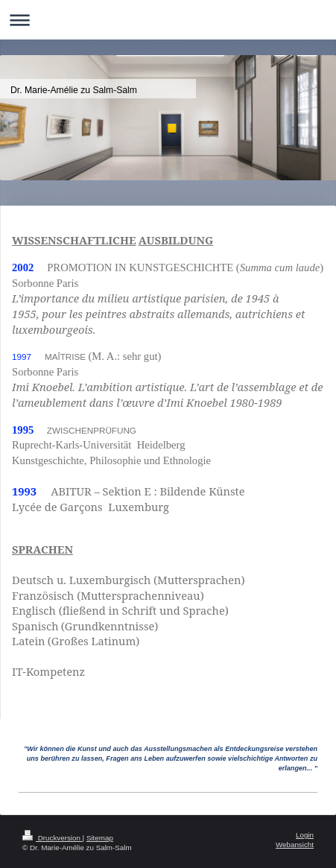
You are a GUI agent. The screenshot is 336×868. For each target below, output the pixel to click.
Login (305, 835)
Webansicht (295, 845)
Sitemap (100, 838)
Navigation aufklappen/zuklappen (168, 20)
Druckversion (53, 838)
